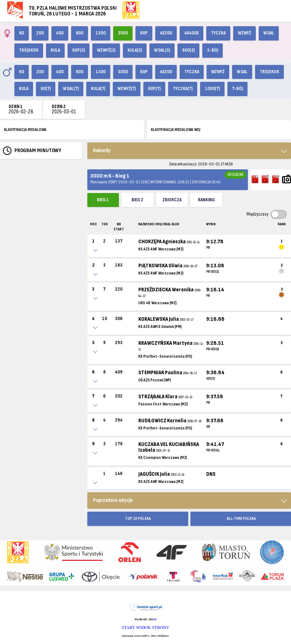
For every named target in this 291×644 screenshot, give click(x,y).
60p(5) (78, 50)
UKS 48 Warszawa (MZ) (158, 303)
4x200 (166, 33)
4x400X (191, 33)
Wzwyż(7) (127, 89)
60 (22, 33)
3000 (123, 33)
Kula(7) (98, 89)
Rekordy (102, 151)
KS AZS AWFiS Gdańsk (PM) (160, 327)
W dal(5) (162, 50)
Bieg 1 (103, 200)
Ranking (206, 200)
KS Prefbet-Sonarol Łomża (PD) (165, 356)
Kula (55, 50)
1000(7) (212, 89)
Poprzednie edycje (113, 500)
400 (60, 33)
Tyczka (218, 33)
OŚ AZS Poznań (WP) (155, 380)
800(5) (188, 50)
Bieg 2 (137, 200)
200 (40, 33)
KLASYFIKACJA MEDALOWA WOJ (176, 130)
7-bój (237, 89)
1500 (101, 33)
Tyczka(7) (183, 89)
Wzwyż (244, 33)
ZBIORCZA (172, 200)
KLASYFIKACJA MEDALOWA (25, 130)
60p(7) (154, 89)
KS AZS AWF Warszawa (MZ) (161, 249)
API (155, 619)
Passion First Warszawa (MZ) (163, 404)
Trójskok (29, 50)
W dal (269, 33)
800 (80, 33)
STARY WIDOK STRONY (145, 627)
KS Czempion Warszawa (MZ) (163, 458)
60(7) (46, 89)
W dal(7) (71, 89)
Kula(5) (135, 50)
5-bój (213, 50)
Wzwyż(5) (106, 50)
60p (144, 33)
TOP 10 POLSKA (138, 519)
